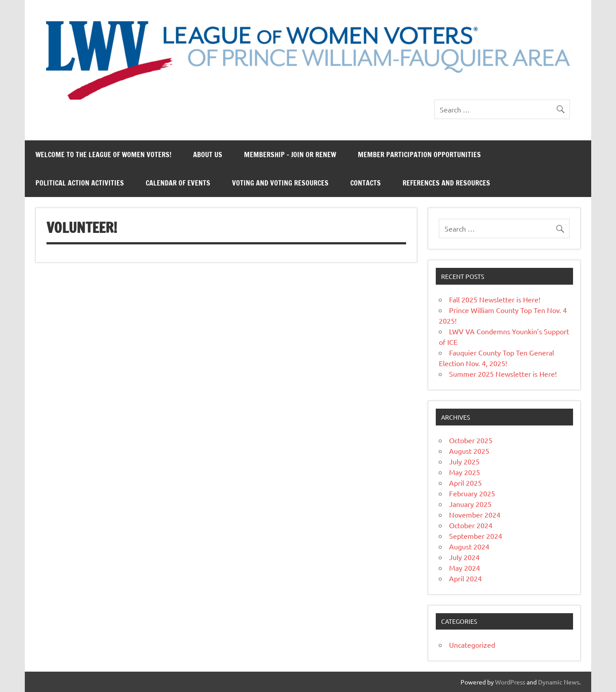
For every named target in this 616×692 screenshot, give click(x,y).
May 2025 (465, 472)
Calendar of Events (178, 183)
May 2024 (465, 568)
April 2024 (465, 578)
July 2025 (464, 461)
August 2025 (469, 451)
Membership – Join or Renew (290, 155)
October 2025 (471, 440)
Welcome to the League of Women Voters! (103, 155)
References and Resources (446, 183)
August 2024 (469, 546)
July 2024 (464, 557)
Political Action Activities (80, 183)
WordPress (510, 682)
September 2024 (476, 536)
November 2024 (475, 514)
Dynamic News (559, 682)
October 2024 (471, 525)
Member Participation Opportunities (419, 155)
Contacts (366, 183)
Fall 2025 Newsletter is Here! (495, 299)
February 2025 (472, 493)
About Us (208, 155)
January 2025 (470, 504)
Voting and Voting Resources (280, 183)
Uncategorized (472, 645)
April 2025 (465, 483)
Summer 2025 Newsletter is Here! (503, 374)
